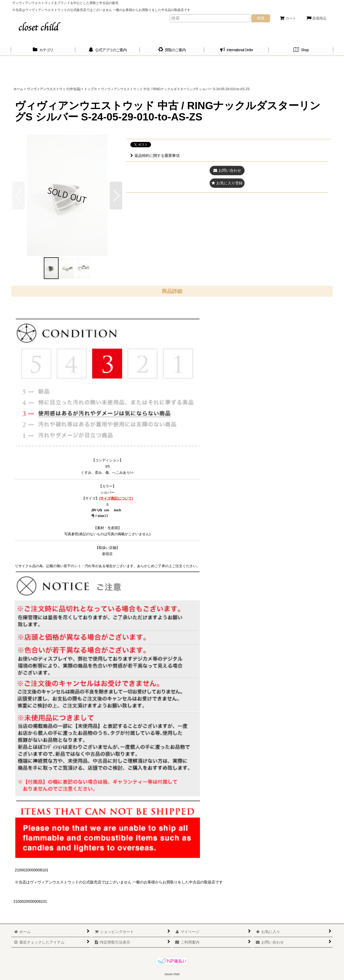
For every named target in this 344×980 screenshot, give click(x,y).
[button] (116, 196)
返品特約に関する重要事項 (155, 156)
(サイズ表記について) (116, 498)
